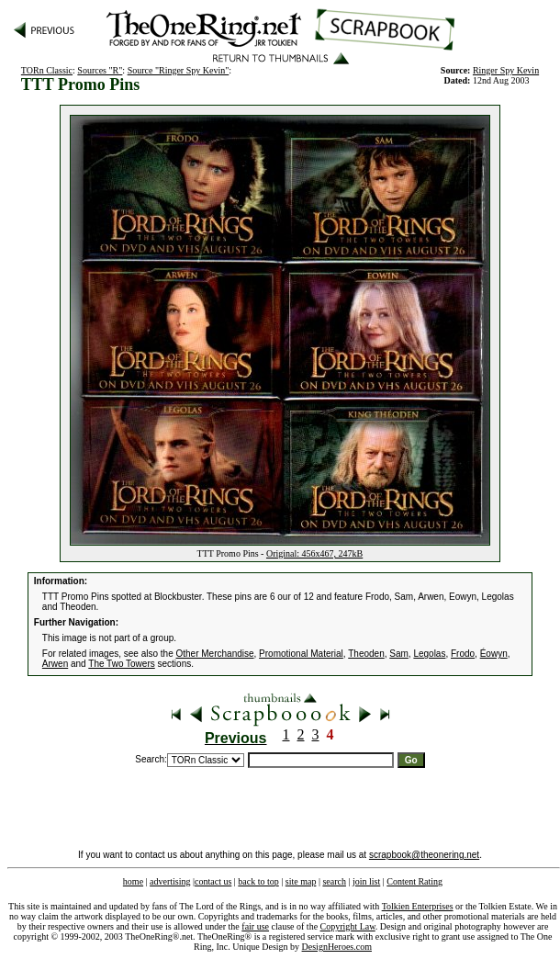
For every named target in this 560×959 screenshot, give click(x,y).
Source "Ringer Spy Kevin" (179, 70)
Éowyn (494, 654)
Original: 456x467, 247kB (314, 553)
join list (366, 881)
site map (301, 881)
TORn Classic (47, 70)
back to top (258, 881)
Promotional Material (301, 654)
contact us (213, 881)
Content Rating (414, 881)
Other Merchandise (215, 654)
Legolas (429, 654)
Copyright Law (348, 926)
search (334, 881)
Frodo (463, 654)
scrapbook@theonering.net (424, 855)
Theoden (366, 654)
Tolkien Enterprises (418, 906)
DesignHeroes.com (337, 947)
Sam (399, 654)
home (133, 881)
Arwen (55, 664)
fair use (255, 926)
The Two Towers (121, 664)
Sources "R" (100, 70)
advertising (170, 881)
